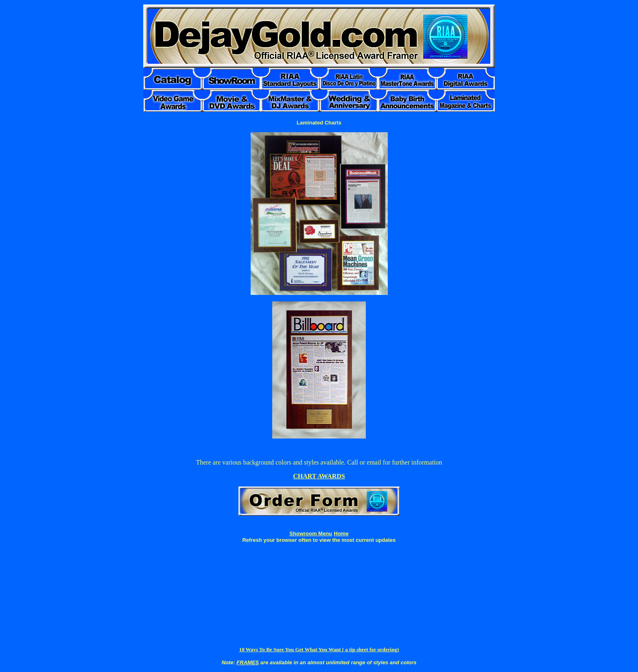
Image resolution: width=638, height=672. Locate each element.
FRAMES (248, 662)
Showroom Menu (311, 533)
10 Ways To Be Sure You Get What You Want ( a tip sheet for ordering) (319, 649)
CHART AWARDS (319, 476)
